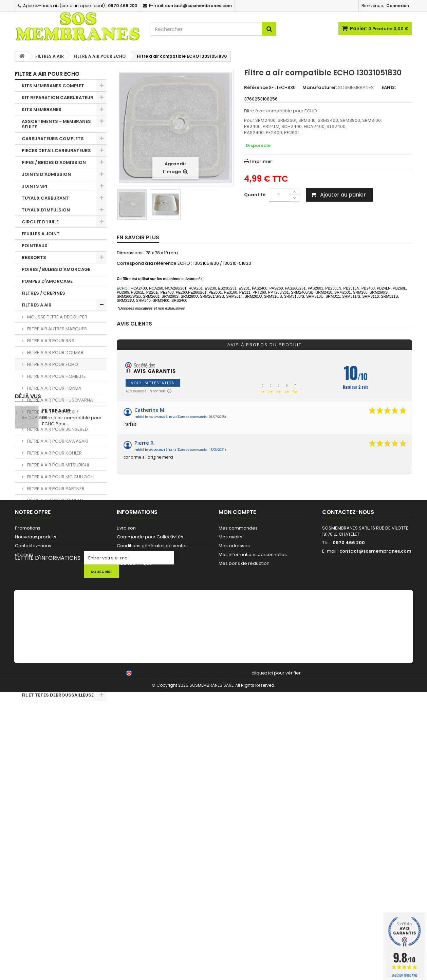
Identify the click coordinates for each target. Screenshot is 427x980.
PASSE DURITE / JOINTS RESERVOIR (48, 563)
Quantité (255, 195)
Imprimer (261, 161)
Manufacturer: (320, 88)
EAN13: (389, 88)
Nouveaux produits (36, 797)
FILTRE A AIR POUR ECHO (52, 364)
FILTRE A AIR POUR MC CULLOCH (60, 477)
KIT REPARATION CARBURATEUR (58, 98)
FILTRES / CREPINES (43, 293)
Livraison (126, 788)
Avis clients (134, 324)
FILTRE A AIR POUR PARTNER (55, 489)
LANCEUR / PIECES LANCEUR (53, 642)
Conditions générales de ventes (152, 805)
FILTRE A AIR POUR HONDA (54, 388)
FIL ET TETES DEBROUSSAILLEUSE (58, 695)
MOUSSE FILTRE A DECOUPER (57, 317)
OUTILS (30, 654)
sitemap (24, 814)
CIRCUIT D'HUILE (40, 222)
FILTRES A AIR (37, 305)
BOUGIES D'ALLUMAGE (46, 601)
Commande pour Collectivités (150, 797)
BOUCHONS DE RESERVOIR (52, 548)
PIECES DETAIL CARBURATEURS (56, 151)
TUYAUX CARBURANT (45, 198)
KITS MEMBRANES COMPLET (53, 86)
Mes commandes (238, 788)
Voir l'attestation (153, 383)
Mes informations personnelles (253, 814)
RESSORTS (34, 257)
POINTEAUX (35, 246)
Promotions (28, 788)
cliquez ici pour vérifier (276, 961)
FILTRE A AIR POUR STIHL (51, 524)
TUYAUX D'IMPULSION (46, 210)
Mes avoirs (230, 797)
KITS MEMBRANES (42, 109)
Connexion (398, 6)
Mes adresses (234, 805)
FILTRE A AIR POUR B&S (50, 341)
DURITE (30, 536)
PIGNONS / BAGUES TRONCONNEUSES (43, 616)
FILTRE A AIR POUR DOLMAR (55, 353)
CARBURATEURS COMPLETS (53, 139)
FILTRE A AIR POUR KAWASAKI (57, 441)
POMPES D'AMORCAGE (47, 281)
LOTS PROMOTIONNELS (48, 683)
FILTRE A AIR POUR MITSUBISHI (58, 465)
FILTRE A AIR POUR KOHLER (54, 453)
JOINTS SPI (34, 186)
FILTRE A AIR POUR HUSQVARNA (60, 400)
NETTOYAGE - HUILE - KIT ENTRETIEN (50, 669)
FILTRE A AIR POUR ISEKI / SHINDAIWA (50, 415)
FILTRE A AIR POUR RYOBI (52, 512)
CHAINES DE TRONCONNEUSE (55, 630)
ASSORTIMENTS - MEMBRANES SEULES (56, 124)
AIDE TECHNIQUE (134, 823)
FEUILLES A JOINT (41, 234)
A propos (127, 814)
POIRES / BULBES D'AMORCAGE (56, 269)
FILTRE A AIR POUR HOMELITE (56, 376)
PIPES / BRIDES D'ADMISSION (54, 162)
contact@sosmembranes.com (375, 811)
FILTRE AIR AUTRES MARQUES (57, 329)
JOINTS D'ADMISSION (46, 174)
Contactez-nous (33, 805)
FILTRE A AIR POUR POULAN (54, 501)
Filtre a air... (58, 727)
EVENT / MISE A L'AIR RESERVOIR (57, 577)
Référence (256, 88)
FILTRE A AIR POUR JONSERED (57, 429)
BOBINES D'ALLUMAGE (46, 589)
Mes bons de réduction (244, 823)
